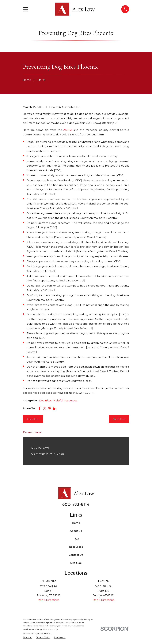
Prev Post (33, 419)
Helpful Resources (65, 401)
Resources (76, 547)
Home (76, 523)
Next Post (119, 419)
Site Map (76, 563)
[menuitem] (28, 638)
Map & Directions (49, 600)
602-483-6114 (76, 504)
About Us (76, 531)
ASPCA (68, 130)
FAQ (76, 539)
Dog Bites (45, 401)
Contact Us (76, 555)
